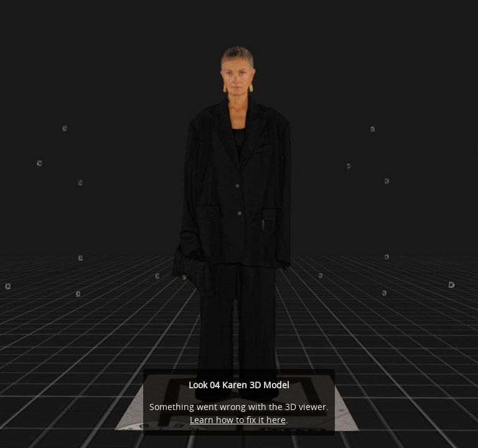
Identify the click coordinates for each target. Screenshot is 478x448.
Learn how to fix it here (238, 420)
